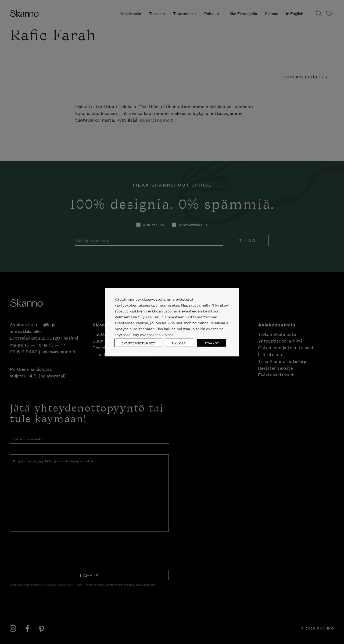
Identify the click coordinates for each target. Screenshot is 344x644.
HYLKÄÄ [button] (179, 343)
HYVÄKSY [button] (211, 343)
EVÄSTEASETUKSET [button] (138, 343)
